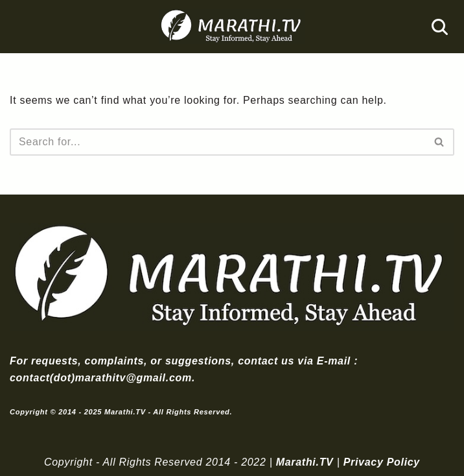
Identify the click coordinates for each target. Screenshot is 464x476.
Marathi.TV (305, 462)
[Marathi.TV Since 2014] (232, 27)
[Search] (440, 27)
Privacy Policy (382, 462)
